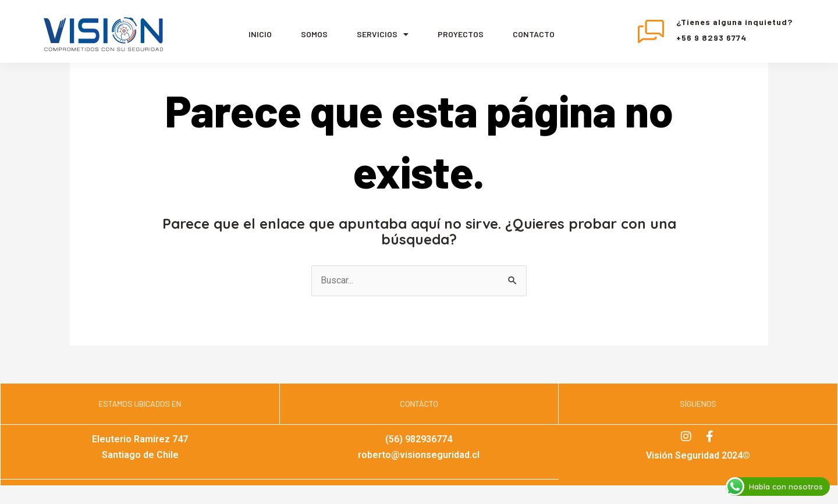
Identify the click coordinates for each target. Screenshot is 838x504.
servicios (383, 34)
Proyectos (461, 34)
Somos (314, 34)
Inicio (260, 34)
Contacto (534, 34)
